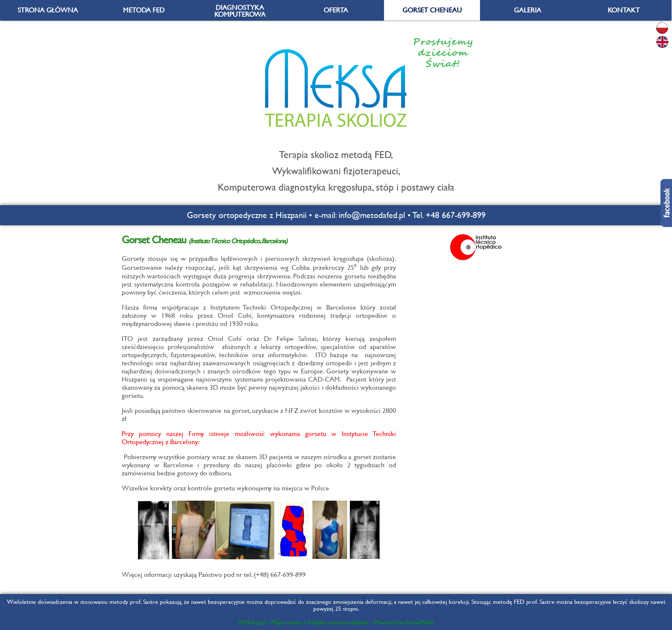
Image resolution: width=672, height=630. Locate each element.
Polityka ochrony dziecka (338, 622)
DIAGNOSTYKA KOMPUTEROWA (240, 11)
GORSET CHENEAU (432, 10)
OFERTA (336, 10)
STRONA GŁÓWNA (48, 10)
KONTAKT (624, 10)
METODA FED (144, 10)
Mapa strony (286, 622)
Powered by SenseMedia (404, 622)
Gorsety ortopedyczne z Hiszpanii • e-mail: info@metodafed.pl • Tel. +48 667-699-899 (336, 215)
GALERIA (528, 10)
